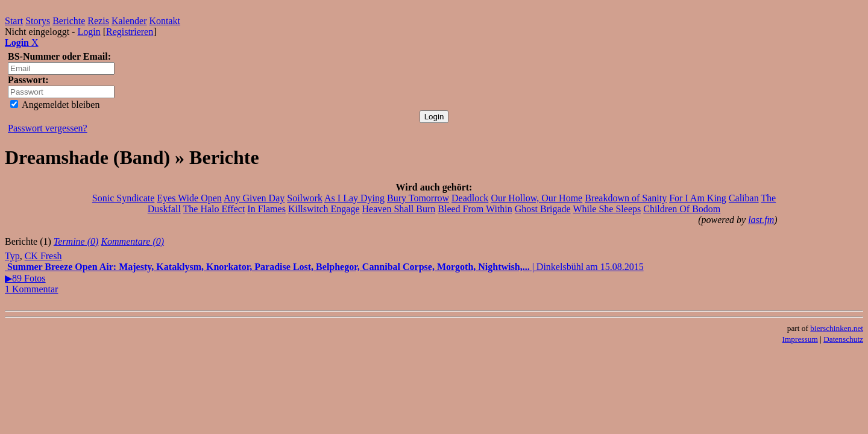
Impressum (800, 339)
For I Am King (698, 198)
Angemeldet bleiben (55, 105)
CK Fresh (43, 256)
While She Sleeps (607, 209)
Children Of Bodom (682, 209)
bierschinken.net (837, 328)
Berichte (69, 21)
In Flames (266, 209)
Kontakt (165, 21)
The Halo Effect (214, 209)
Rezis (98, 21)
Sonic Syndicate (124, 198)
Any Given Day (254, 198)
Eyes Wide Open (189, 198)
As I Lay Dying (354, 198)
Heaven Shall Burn (399, 209)
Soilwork (305, 198)
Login (89, 32)
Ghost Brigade (543, 209)
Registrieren (130, 32)
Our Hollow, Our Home (536, 198)
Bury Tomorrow (418, 198)
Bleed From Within (475, 209)
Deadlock (470, 198)
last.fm (761, 220)
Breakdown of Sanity (626, 198)
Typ (12, 256)
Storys (38, 21)
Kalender (129, 21)
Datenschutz (843, 339)
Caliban (744, 198)
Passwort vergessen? (48, 128)
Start (14, 21)
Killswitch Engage (324, 209)
